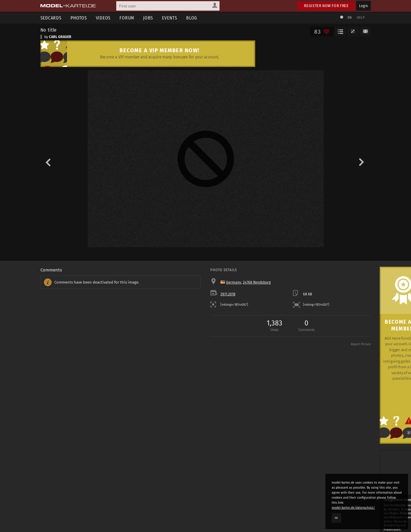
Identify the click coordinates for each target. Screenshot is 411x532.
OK (336, 518)
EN (350, 18)
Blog (192, 18)
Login (363, 6)
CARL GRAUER (60, 37)
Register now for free (326, 6)
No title (49, 30)
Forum (127, 18)
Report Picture (361, 344)
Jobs (148, 18)
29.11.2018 (228, 294)
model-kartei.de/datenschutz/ (353, 508)
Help (361, 18)
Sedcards (51, 18)
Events (170, 18)
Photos (79, 18)
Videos (103, 18)
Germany (234, 282)
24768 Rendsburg (257, 282)
